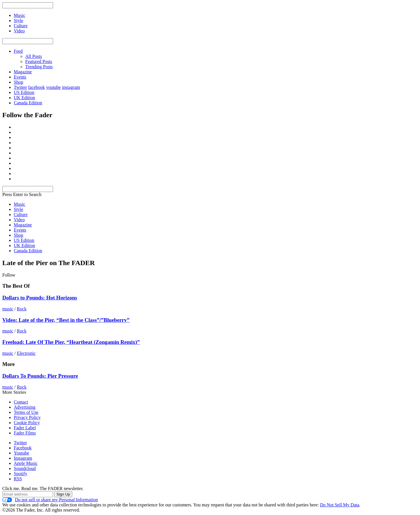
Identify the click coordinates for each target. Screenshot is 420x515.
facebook (37, 87)
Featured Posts (39, 61)
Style (18, 209)
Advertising (25, 407)
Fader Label (25, 428)
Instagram (23, 458)
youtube (54, 87)
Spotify (20, 474)
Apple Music (26, 463)
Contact (21, 402)
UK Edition (24, 98)
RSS (18, 479)
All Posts (34, 56)
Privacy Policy (27, 417)
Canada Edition (28, 103)
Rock (22, 309)
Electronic (26, 353)
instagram (71, 87)
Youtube (22, 453)
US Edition (24, 92)
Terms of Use (26, 412)
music (8, 309)
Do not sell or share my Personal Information (50, 500)
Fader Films (25, 433)
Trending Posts (39, 67)
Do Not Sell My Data (340, 505)
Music (19, 204)
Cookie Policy (27, 423)
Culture (21, 215)
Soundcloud (25, 468)
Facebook (23, 448)
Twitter (20, 87)
